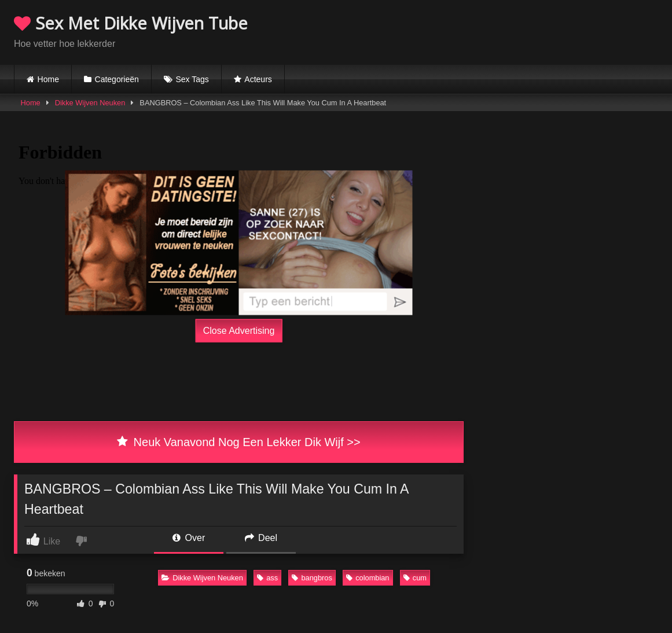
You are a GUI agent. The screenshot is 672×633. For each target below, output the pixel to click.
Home (48, 79)
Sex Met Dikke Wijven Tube (131, 23)
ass (267, 578)
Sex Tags (192, 79)
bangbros (312, 578)
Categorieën (117, 79)
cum (415, 578)
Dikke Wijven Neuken (90, 103)
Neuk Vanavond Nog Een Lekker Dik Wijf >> (238, 442)
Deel (261, 538)
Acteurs (258, 79)
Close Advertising (239, 330)
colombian (368, 578)
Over (189, 538)
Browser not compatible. (523, 31)
